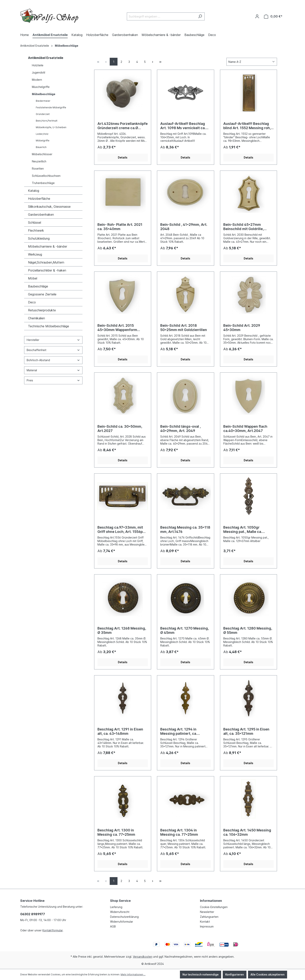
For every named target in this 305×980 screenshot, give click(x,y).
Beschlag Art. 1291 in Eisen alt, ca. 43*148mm (120, 731)
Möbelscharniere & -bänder (48, 246)
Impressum (207, 926)
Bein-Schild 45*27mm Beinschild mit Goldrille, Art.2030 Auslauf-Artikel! (245, 227)
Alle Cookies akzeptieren (268, 974)
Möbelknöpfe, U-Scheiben (51, 127)
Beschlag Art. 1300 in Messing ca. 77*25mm (116, 832)
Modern (37, 80)
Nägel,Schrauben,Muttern (46, 262)
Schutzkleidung (39, 238)
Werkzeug (35, 254)
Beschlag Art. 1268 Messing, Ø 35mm (122, 630)
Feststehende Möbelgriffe (51, 107)
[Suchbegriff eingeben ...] (161, 16)
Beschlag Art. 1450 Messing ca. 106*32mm (247, 832)
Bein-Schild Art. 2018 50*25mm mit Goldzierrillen (184, 328)
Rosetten (38, 169)
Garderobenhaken (41, 215)
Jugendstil (39, 72)
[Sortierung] (252, 62)
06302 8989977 (33, 914)
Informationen (211, 901)
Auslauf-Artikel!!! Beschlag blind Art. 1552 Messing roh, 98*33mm (247, 126)
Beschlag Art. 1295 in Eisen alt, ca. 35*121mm (246, 731)
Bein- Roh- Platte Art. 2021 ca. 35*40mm (120, 227)
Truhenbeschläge (43, 183)
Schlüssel (35, 222)
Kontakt (205, 922)
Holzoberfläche (39, 199)
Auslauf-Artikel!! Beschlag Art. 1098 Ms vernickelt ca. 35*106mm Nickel (183, 126)
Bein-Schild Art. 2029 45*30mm (242, 328)
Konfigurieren (235, 974)
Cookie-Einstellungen (214, 907)
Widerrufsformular (122, 922)
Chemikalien (36, 318)
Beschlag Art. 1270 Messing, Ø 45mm (185, 630)
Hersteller (53, 340)
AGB (113, 926)
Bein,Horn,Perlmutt (47, 121)
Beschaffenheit (53, 350)
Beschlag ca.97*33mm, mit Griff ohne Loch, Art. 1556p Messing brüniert (120, 530)
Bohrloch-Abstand (53, 360)
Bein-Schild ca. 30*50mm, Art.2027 (120, 429)
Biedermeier (43, 101)
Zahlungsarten (209, 917)
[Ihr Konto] (257, 16)
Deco (32, 302)
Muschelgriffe (41, 87)
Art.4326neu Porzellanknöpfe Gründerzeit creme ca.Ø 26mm (123, 126)
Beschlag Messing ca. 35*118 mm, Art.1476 (185, 529)
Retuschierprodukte (42, 310)
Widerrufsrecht (120, 912)
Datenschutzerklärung (124, 917)
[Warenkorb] (273, 16)
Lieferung (116, 907)
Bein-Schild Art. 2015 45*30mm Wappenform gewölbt (117, 328)
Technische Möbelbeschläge (49, 326)
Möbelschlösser (42, 154)
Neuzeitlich (39, 161)
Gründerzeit (43, 114)
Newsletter (207, 912)
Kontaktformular (53, 930)
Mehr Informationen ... (133, 974)
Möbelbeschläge (44, 94)
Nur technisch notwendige (201, 974)
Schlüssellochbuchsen (46, 176)
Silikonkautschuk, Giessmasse (49, 207)
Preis (53, 380)
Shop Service (120, 901)
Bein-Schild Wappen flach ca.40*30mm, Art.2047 (245, 429)
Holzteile (38, 65)
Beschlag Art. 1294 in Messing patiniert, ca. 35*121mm (179, 731)
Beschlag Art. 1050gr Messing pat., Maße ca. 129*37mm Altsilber (243, 530)
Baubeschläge (38, 286)
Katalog (34, 191)
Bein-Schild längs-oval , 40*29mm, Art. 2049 (181, 429)
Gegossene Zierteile (42, 294)
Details (123, 157)
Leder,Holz (42, 134)
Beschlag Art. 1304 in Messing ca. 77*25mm (179, 832)
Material (53, 370)
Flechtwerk (36, 230)
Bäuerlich (41, 147)
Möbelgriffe (43, 141)
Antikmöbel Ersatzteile (46, 58)
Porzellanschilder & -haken (47, 270)
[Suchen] (200, 16)
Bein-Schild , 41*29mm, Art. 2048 (184, 227)
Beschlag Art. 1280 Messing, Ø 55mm (248, 630)
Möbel (33, 278)
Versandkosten (143, 957)
